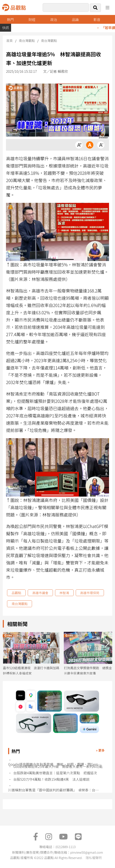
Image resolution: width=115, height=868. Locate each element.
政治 (54, 19)
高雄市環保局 (90, 593)
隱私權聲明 (94, 858)
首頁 (9, 41)
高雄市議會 (40, 593)
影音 (97, 19)
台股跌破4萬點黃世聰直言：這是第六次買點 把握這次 (55, 773)
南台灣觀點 (27, 41)
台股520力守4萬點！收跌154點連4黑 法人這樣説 (51, 779)
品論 (75, 19)
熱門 (10, 19)
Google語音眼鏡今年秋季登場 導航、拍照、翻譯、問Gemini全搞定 (55, 764)
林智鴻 (64, 593)
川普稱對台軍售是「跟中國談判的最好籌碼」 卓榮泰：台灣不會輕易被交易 (55, 790)
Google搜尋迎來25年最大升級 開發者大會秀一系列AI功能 (58, 766)
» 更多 (100, 750)
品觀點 (16, 593)
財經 (32, 19)
